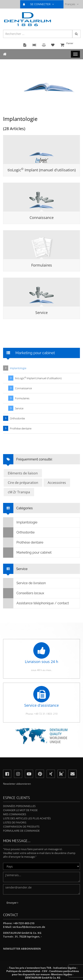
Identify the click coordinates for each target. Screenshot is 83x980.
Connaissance (42, 218)
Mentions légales (62, 974)
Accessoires (57, 483)
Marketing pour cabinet (27, 553)
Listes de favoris (15, 822)
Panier (70, 45)
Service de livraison (25, 583)
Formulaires (42, 265)
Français (72, 4)
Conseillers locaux (24, 593)
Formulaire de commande (21, 831)
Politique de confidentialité (23, 971)
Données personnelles (19, 806)
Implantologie (18, 368)
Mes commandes (15, 814)
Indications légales (65, 968)
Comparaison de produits (21, 827)
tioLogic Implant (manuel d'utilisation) (42, 170)
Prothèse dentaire (21, 428)
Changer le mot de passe (20, 810)
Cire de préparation (23, 483)
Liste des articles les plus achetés (27, 818)
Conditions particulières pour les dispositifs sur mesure (45, 973)
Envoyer (12, 903)
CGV (45, 971)
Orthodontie (17, 418)
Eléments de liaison (23, 473)
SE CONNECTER (40, 4)
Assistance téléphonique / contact (36, 603)
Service (41, 313)
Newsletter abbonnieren (22, 949)
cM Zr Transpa (19, 492)
